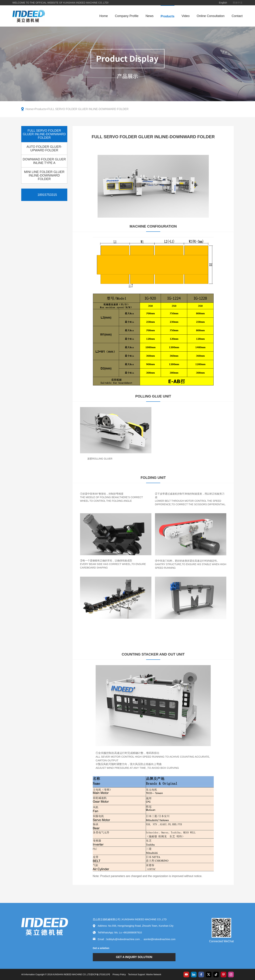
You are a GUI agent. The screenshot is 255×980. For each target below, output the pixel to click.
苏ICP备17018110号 (100, 975)
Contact (237, 16)
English (223, 3)
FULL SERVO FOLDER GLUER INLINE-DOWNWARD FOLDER (88, 109)
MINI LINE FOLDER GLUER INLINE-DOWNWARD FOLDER (44, 175)
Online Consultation (211, 16)
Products (168, 16)
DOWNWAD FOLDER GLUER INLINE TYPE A (44, 161)
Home (104, 16)
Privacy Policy (119, 975)
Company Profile (127, 16)
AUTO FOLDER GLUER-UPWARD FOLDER (44, 149)
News (150, 16)
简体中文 (238, 3)
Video (186, 16)
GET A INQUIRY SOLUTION (134, 957)
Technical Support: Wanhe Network (145, 975)
